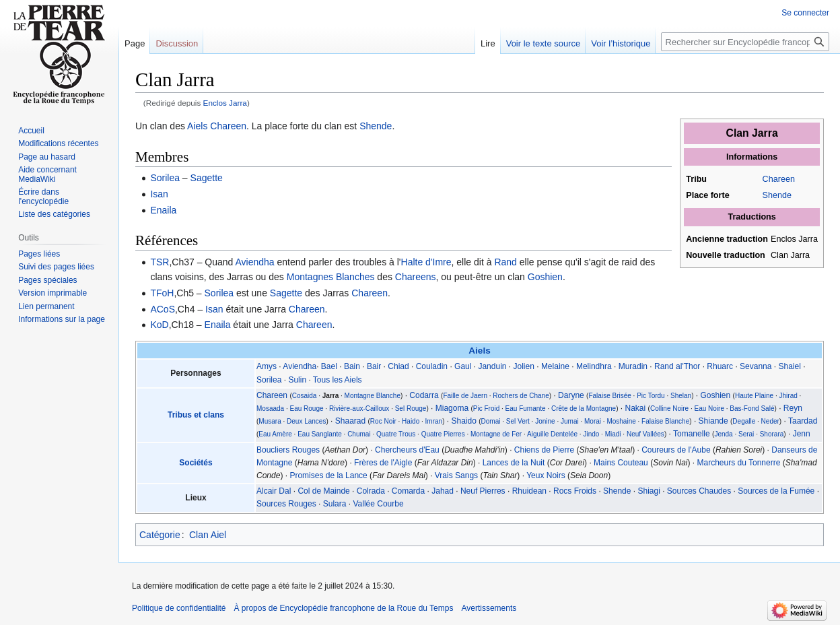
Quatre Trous (396, 434)
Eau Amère (275, 434)
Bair (374, 366)
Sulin (297, 380)
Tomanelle (692, 434)
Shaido (464, 421)
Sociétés (196, 463)
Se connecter (805, 13)
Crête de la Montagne (584, 408)
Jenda (723, 434)
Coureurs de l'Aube (676, 450)
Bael (329, 366)
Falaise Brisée (609, 396)
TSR (160, 262)
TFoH (162, 293)
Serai (746, 434)
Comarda (408, 491)
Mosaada (270, 408)
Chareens (416, 277)
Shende (777, 195)
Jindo (591, 434)
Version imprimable (53, 293)
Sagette (207, 178)
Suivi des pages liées (56, 267)
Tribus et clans (196, 415)
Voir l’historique (621, 43)
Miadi (613, 434)
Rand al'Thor (677, 366)
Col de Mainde (323, 491)
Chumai (359, 434)
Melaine (555, 366)
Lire (488, 43)
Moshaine (621, 421)
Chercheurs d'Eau (407, 450)
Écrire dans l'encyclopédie (43, 197)
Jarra (330, 396)
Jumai (570, 421)
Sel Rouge (411, 408)
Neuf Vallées (645, 434)
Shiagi (649, 491)
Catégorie (160, 535)
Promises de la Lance (328, 475)
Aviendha (254, 262)
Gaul (463, 366)
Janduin (492, 366)
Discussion (177, 43)
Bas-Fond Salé (752, 408)
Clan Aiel (208, 535)
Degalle (744, 421)
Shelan (681, 396)
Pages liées (39, 254)
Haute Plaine (754, 396)
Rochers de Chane (521, 396)
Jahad (443, 491)
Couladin (432, 366)
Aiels (197, 126)
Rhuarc (720, 366)
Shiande (713, 421)
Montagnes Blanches (331, 277)
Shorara (772, 434)
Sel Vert (518, 421)
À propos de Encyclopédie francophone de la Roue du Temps (343, 608)
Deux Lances (306, 421)
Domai (491, 421)
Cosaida (305, 396)
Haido (411, 421)
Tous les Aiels (338, 380)
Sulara (335, 504)
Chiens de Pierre (544, 450)
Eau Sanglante (320, 434)
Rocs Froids (575, 491)
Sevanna (756, 366)
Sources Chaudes (699, 491)
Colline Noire (669, 408)
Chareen (779, 179)
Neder (770, 421)
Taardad (803, 421)
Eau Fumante (526, 408)
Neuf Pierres (483, 491)
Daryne (571, 395)
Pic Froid (486, 408)
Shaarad (350, 421)
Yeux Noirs (546, 475)
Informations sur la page (62, 319)
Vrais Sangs (456, 475)
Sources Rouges (286, 504)
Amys (267, 366)
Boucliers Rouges (288, 450)
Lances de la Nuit (514, 463)
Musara (270, 421)
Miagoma (452, 408)
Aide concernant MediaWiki (47, 174)
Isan (159, 194)
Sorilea (165, 178)
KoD (159, 325)
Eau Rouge (306, 408)
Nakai (636, 408)
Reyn (793, 408)
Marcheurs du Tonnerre (739, 463)
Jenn (802, 434)
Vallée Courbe (378, 504)
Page (135, 43)
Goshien (545, 277)
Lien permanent (46, 306)
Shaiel (789, 366)
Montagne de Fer (496, 434)
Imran (434, 421)
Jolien (524, 366)
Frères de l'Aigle (383, 463)
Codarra (424, 395)
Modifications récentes (58, 143)
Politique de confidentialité (179, 608)
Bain (352, 366)
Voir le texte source (544, 43)
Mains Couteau (621, 463)
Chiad (398, 366)
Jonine (545, 421)
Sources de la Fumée (776, 491)
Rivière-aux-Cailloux (359, 408)
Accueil (31, 131)
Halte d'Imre (426, 262)
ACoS (163, 309)
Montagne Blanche (373, 396)
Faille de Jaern (465, 396)
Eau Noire (709, 408)
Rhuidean (529, 491)
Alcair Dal (274, 491)
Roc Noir (383, 421)
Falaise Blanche (665, 421)
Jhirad (789, 396)
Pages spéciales (47, 280)
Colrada (371, 491)
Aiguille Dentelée (552, 434)
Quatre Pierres (443, 434)
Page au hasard (47, 157)
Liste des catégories (54, 214)
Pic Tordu (651, 396)
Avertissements (489, 608)
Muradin (633, 366)
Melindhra (594, 366)
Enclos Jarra (225, 103)
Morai (593, 421)
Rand (505, 262)
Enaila (163, 210)
